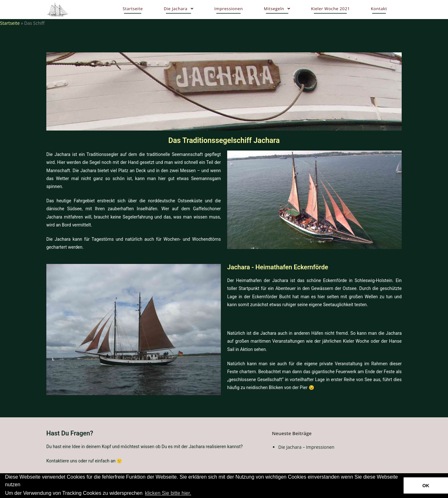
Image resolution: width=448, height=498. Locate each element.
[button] (194, 494)
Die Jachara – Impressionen (306, 447)
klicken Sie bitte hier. (168, 493)
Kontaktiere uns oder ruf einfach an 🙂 (84, 461)
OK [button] (426, 486)
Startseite (10, 23)
